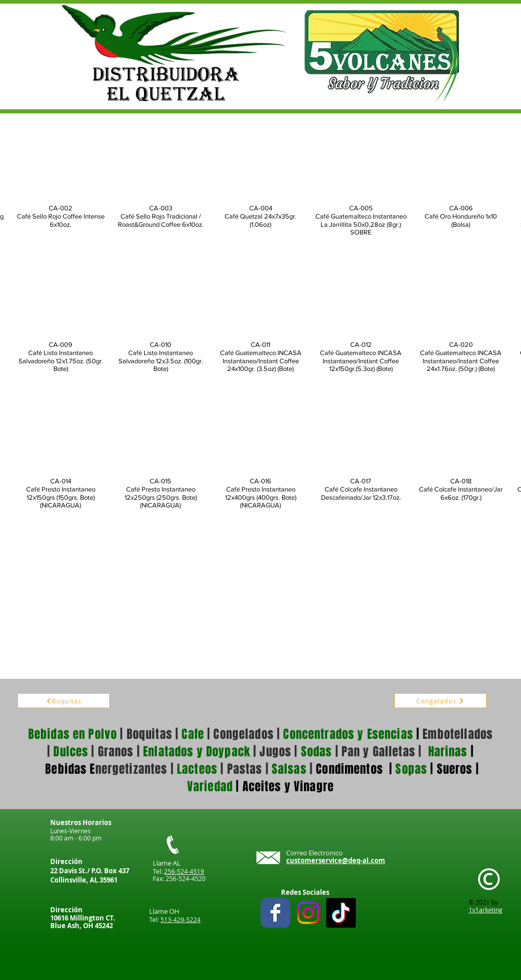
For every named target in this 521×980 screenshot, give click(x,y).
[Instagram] (308, 913)
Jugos (275, 752)
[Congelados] (440, 701)
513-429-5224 (181, 919)
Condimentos (349, 769)
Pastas (245, 769)
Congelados (244, 734)
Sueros (455, 769)
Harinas (448, 752)
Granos (116, 752)
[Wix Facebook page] (275, 913)
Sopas (410, 769)
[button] (61, 181)
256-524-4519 (184, 871)
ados (481, 734)
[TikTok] (341, 913)
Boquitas (149, 734)
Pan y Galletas (378, 752)
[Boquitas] (64, 701)
